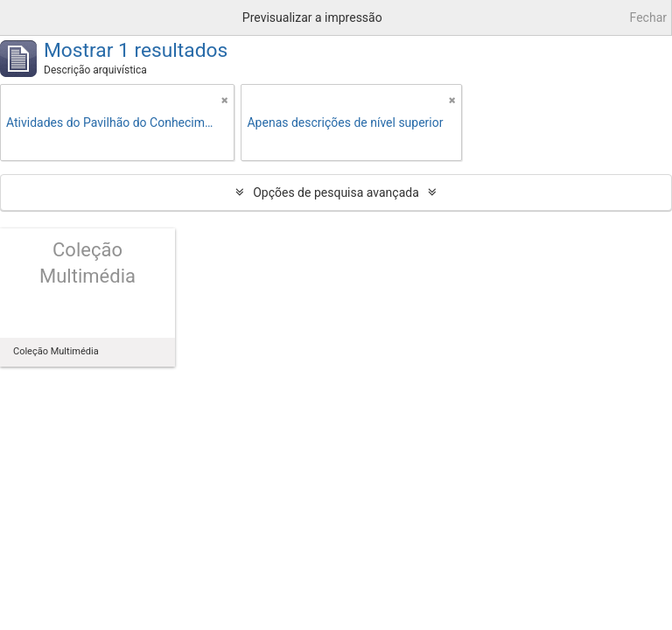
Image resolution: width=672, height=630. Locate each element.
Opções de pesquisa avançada (336, 192)
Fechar (648, 17)
